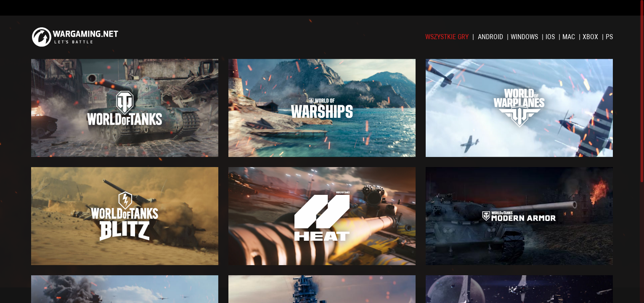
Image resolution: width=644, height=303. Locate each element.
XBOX (591, 37)
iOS (551, 37)
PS (609, 37)
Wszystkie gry (448, 37)
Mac (570, 37)
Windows (525, 37)
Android (491, 37)
